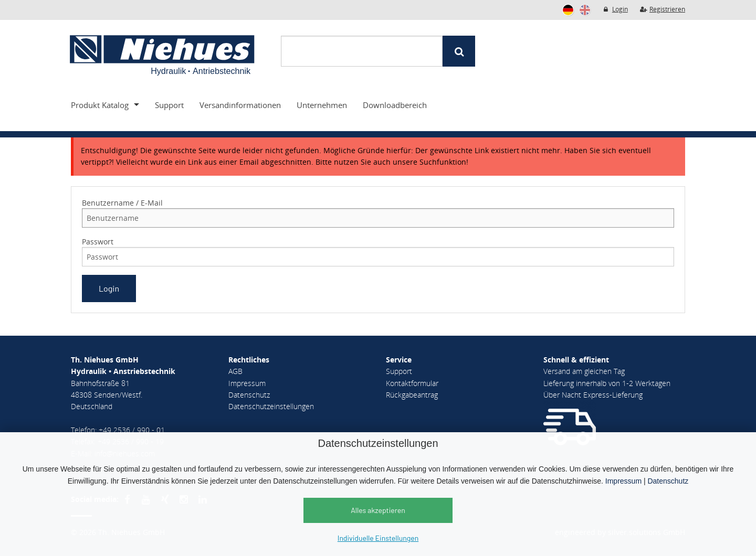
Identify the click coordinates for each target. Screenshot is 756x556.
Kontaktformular (412, 383)
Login (615, 9)
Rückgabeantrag (412, 395)
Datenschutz (668, 481)
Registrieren (662, 9)
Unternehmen (322, 105)
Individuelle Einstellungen (378, 538)
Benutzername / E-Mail (122, 203)
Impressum (623, 481)
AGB (235, 371)
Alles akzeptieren (378, 510)
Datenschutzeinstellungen (271, 406)
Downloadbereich (395, 105)
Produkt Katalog (100, 105)
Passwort (98, 242)
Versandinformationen (240, 105)
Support (169, 105)
